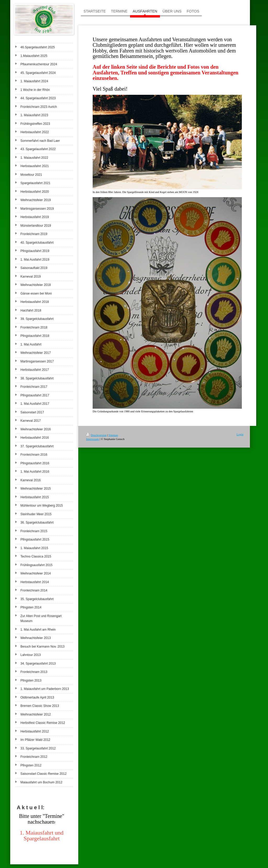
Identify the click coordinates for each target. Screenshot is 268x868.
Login (240, 434)
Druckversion (96, 435)
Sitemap (113, 435)
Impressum (93, 439)
